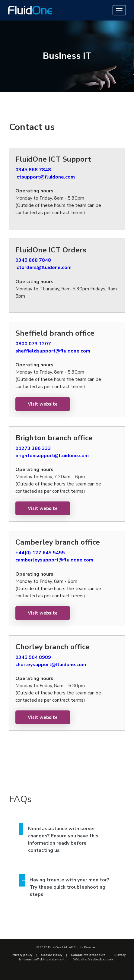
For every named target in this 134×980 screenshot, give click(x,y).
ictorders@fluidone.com (43, 267)
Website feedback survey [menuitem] (93, 959)
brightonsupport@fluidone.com (52, 456)
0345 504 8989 (33, 657)
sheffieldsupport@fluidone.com (53, 351)
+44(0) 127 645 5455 (40, 553)
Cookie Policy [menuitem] (52, 955)
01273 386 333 (33, 448)
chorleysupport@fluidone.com (51, 665)
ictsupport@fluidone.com (45, 177)
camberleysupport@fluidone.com (54, 560)
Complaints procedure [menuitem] (88, 955)
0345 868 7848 (33, 170)
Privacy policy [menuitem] (22, 955)
